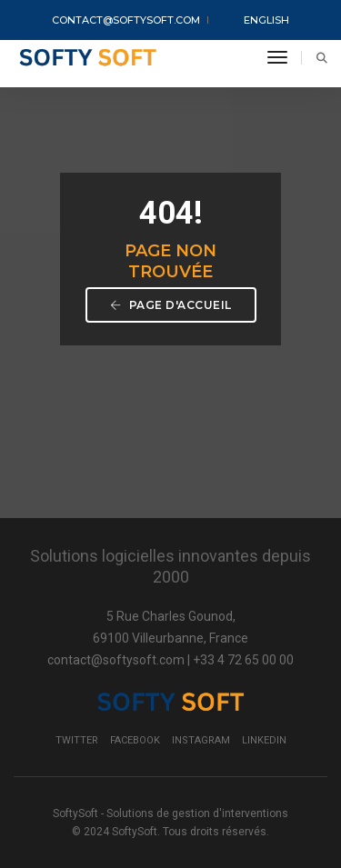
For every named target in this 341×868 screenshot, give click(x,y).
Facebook (135, 740)
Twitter (77, 740)
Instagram (201, 740)
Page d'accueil (171, 305)
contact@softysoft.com (126, 20)
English (255, 21)
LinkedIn (264, 740)
